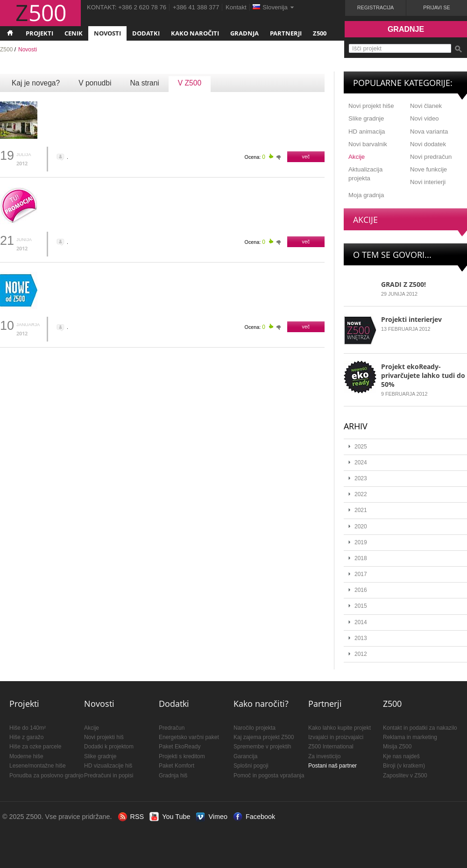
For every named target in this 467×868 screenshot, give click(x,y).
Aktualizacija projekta (365, 174)
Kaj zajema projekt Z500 (264, 737)
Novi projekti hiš (104, 737)
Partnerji (286, 33)
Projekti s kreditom (182, 756)
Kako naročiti (195, 33)
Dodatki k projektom (109, 747)
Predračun (172, 728)
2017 (361, 574)
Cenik (74, 33)
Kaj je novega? (36, 83)
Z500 (320, 33)
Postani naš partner (333, 766)
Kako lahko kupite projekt (340, 728)
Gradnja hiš (173, 776)
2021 (361, 510)
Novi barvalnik (368, 144)
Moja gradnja (366, 195)
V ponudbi (95, 83)
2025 (361, 447)
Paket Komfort (177, 766)
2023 (361, 478)
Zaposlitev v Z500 (405, 776)
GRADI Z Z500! (403, 284)
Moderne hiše (26, 756)
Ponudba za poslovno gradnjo (46, 776)
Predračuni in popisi (109, 776)
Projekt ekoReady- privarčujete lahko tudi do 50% (423, 375)
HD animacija (367, 132)
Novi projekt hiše (371, 106)
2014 (361, 622)
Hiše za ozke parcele (35, 747)
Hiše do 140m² (28, 728)
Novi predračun (431, 157)
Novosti (107, 33)
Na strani (144, 83)
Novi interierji (428, 182)
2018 (361, 558)
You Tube (176, 817)
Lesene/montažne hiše (38, 766)
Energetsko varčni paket (189, 737)
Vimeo (218, 817)
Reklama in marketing (410, 737)
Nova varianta (429, 132)
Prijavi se (436, 7)
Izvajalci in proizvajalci (336, 737)
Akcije (357, 157)
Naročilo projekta (255, 728)
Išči (458, 49)
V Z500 (190, 83)
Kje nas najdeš (401, 756)
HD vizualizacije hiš (108, 766)
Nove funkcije (428, 169)
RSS (137, 817)
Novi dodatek (428, 144)
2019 (361, 542)
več (306, 157)
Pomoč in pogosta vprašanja (269, 776)
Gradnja (244, 33)
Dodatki (146, 33)
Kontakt (236, 7)
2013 (361, 638)
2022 (361, 494)
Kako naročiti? (261, 704)
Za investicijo (324, 756)
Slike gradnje (366, 118)
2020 (361, 526)
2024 (361, 462)
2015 (361, 606)
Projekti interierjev (411, 319)
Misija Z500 (397, 747)
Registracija (376, 7)
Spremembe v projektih (262, 747)
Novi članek (426, 106)
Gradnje (406, 29)
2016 (361, 590)
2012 (361, 654)
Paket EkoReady (180, 747)
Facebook (260, 817)
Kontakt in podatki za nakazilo (420, 728)
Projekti (39, 33)
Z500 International (331, 747)
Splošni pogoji (251, 766)
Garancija (245, 756)
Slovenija (275, 7)
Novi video (425, 118)
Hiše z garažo (26, 737)
